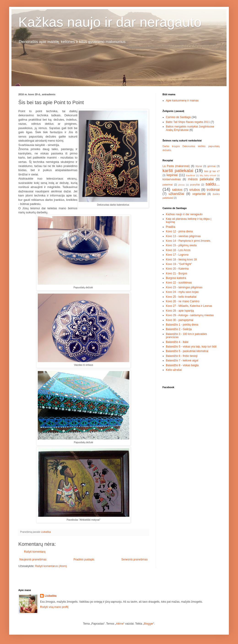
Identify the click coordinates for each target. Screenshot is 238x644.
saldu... (213, 184)
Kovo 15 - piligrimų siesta (181, 245)
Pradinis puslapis (84, 559)
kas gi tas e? (212, 171)
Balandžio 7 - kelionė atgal (182, 360)
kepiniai (172, 175)
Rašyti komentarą (35, 552)
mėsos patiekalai (201, 179)
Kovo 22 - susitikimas (179, 283)
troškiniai (213, 190)
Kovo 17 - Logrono (177, 255)
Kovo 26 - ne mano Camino (183, 301)
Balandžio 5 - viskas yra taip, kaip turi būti (191, 347)
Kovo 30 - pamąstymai (180, 320)
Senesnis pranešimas (134, 559)
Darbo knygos (171, 146)
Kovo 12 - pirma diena (179, 231)
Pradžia (171, 227)
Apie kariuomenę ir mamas (182, 101)
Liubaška (51, 596)
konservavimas (172, 179)
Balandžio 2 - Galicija (179, 329)
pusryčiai (195, 185)
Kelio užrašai (174, 370)
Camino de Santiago (178, 117)
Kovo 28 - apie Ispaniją (180, 311)
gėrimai (211, 166)
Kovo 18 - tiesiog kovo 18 (181, 260)
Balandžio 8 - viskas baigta (182, 365)
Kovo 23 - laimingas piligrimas (184, 287)
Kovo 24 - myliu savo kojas (182, 292)
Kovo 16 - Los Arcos (178, 250)
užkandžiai (176, 194)
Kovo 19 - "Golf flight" (179, 264)
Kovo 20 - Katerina (177, 269)
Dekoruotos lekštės (194, 146)
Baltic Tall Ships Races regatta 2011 (188, 122)
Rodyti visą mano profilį (54, 607)
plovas (182, 185)
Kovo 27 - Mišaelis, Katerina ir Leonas (189, 306)
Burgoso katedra (176, 278)
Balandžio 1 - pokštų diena (182, 325)
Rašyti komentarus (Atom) (51, 566)
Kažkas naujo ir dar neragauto (110, 22)
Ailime (120, 624)
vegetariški (199, 194)
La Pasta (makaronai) (176, 166)
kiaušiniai (191, 175)
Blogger (148, 624)
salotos (177, 190)
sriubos (195, 190)
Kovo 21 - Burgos (177, 273)
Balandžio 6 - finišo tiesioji (182, 356)
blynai (199, 166)
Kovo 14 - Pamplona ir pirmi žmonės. (188, 241)
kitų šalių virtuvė (208, 175)
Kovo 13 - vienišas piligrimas (183, 236)
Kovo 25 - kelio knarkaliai (181, 297)
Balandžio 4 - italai (177, 342)
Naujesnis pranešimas (33, 559)
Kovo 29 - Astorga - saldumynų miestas (190, 315)
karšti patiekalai (178, 171)
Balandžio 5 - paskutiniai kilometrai (187, 351)
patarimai (168, 185)
